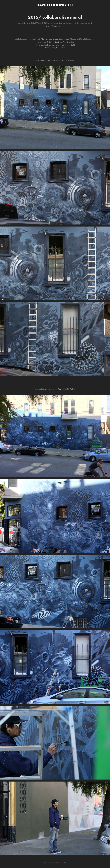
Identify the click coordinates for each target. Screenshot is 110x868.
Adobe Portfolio (60, 862)
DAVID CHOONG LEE (55, 5)
